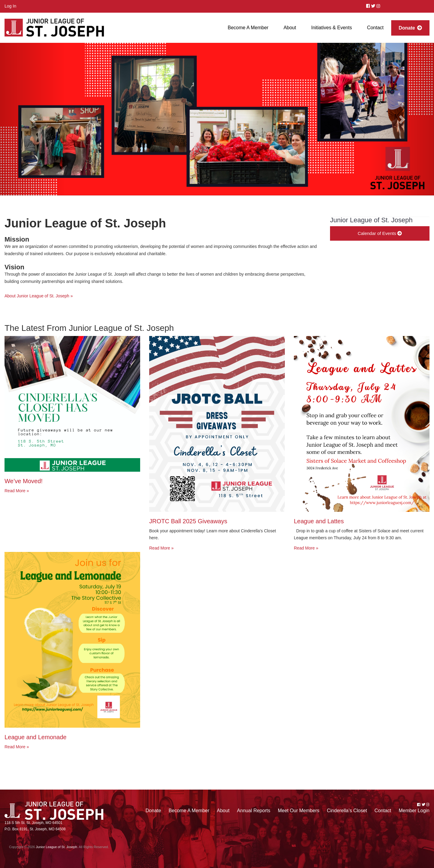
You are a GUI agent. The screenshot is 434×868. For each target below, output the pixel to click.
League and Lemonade (36, 737)
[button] (33, 119)
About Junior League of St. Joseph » (39, 296)
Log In (10, 6)
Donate (153, 811)
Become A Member (189, 811)
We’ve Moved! (24, 481)
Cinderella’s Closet (347, 811)
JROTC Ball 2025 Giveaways (188, 521)
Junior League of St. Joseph (57, 847)
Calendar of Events (380, 233)
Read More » (17, 491)
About (223, 811)
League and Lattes (319, 521)
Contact (383, 811)
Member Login (414, 811)
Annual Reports (253, 811)
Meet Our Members (299, 811)
